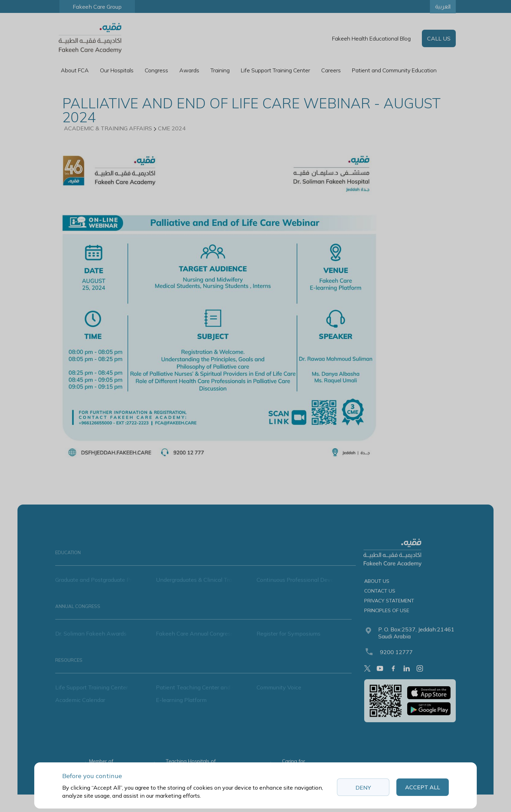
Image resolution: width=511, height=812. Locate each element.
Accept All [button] (423, 787)
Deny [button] (363, 788)
